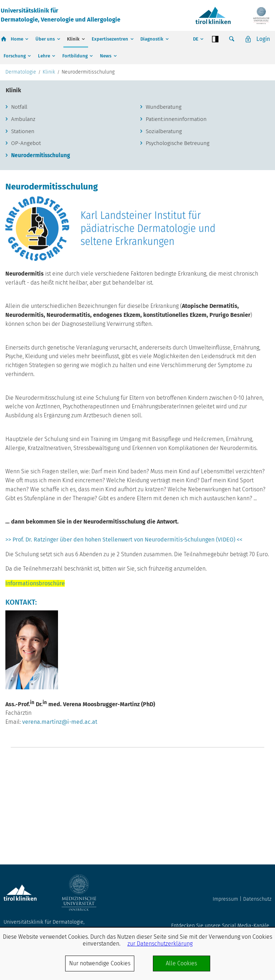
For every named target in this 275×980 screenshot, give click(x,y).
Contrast (215, 39)
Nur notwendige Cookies (100, 963)
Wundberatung (165, 176)
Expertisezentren (110, 39)
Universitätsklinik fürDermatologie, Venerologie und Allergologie (64, 15)
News (106, 56)
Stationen (24, 201)
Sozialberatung (165, 201)
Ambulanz (24, 189)
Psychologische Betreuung (179, 214)
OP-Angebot (26, 214)
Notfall (20, 176)
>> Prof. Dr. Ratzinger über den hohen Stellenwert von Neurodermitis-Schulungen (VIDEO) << (124, 611)
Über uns (45, 39)
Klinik (73, 39)
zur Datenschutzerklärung (160, 944)
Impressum (225, 899)
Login (263, 39)
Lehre (44, 56)
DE (195, 39)
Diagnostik (152, 39)
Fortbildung (75, 56)
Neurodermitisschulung (42, 226)
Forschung (15, 56)
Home (17, 39)
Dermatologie (21, 141)
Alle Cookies (181, 963)
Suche (231, 39)
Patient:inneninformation (177, 189)
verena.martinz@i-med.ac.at (60, 793)
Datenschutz (257, 899)
